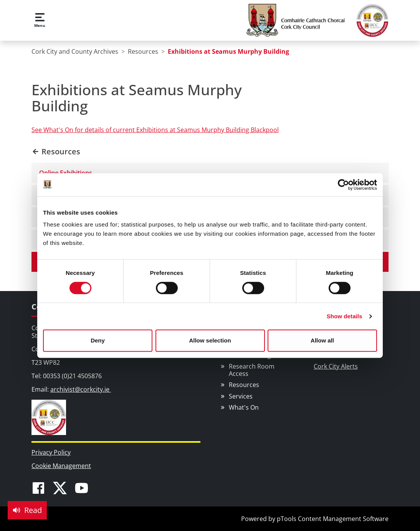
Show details (345, 316)
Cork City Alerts (336, 366)
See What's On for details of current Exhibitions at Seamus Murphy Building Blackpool (155, 130)
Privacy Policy (51, 452)
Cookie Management (61, 466)
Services (241, 396)
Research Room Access (252, 370)
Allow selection (210, 340)
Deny (98, 340)
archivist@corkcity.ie (81, 389)
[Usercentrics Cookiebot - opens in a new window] (343, 185)
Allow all (322, 340)
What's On (244, 407)
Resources (244, 385)
